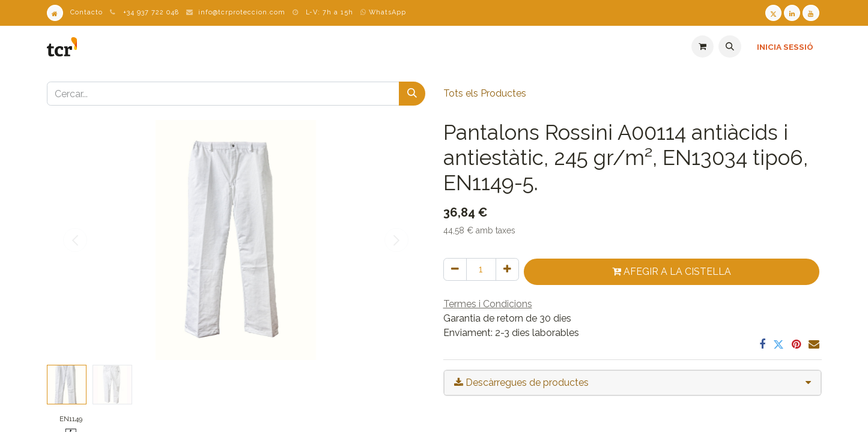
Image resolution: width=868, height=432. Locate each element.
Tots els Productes (485, 93)
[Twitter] (778, 344)
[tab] (633, 383)
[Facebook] (762, 344)
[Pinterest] (796, 344)
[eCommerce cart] (703, 46)
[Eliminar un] (455, 269)
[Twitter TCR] (773, 13)
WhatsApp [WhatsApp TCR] (383, 12)
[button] (730, 46)
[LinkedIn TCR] (792, 13)
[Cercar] (412, 94)
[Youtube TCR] (811, 13)
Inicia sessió (785, 47)
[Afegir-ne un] (507, 269)
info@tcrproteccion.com (242, 12)
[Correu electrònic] (814, 344)
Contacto (86, 12)
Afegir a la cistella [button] (672, 271)
